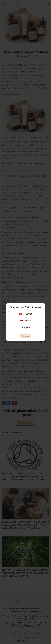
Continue (25, 336)
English (26, 321)
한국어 (26, 327)
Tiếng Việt (26, 314)
